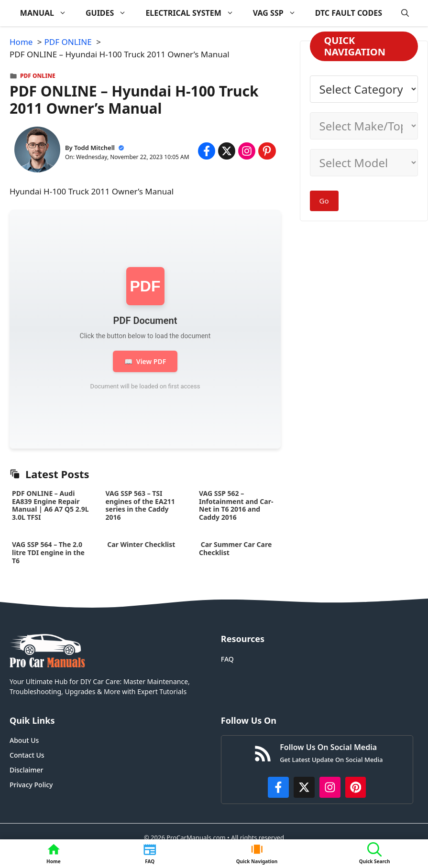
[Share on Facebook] (207, 151)
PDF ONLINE (38, 76)
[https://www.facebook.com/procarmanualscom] (278, 787)
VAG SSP (279, 13)
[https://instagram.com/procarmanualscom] (330, 787)
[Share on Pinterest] (267, 151)
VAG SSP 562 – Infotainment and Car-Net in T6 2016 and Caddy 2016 (236, 505)
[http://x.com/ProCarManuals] (304, 787)
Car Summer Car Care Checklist (235, 548)
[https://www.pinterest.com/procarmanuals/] (356, 787)
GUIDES (111, 13)
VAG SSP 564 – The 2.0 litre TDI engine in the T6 (48, 552)
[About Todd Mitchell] (37, 151)
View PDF (145, 361)
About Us (24, 740)
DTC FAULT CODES (349, 13)
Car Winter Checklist (141, 544)
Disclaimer (26, 770)
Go (324, 201)
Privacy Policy (31, 785)
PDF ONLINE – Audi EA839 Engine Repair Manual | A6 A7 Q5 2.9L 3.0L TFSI (50, 505)
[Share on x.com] (227, 151)
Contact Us (27, 755)
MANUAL (48, 13)
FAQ (227, 659)
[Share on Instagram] (247, 151)
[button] (405, 13)
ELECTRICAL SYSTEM (194, 13)
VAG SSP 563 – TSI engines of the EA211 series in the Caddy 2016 (140, 505)
